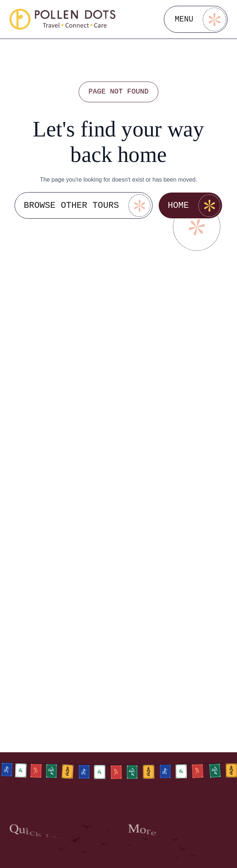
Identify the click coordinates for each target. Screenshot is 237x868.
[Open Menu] (196, 19)
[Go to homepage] (63, 19)
